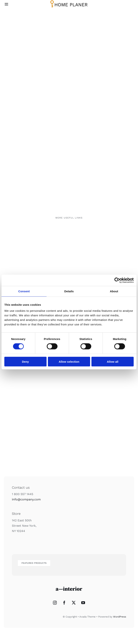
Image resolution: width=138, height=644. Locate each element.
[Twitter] (74, 603)
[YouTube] (83, 603)
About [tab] (114, 291)
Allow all (113, 361)
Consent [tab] (24, 291)
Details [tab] (69, 291)
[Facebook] (64, 603)
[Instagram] (55, 603)
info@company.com (26, 499)
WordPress (120, 617)
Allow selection (69, 361)
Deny (25, 361)
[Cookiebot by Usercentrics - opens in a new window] (117, 280)
